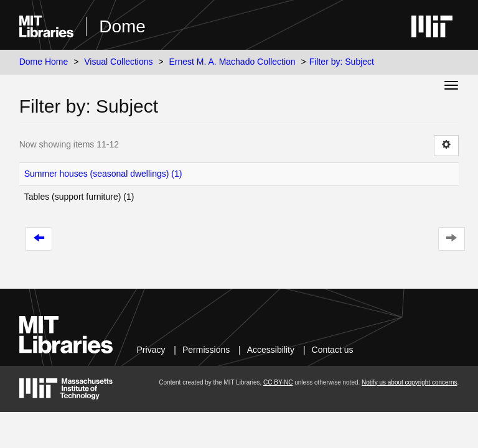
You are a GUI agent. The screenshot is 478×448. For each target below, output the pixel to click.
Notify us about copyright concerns (409, 382)
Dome (122, 26)
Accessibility (271, 350)
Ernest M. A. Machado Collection (232, 62)
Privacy (151, 350)
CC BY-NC (278, 382)
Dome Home (44, 62)
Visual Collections (118, 62)
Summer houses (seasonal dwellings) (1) (103, 174)
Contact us (333, 350)
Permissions (206, 350)
